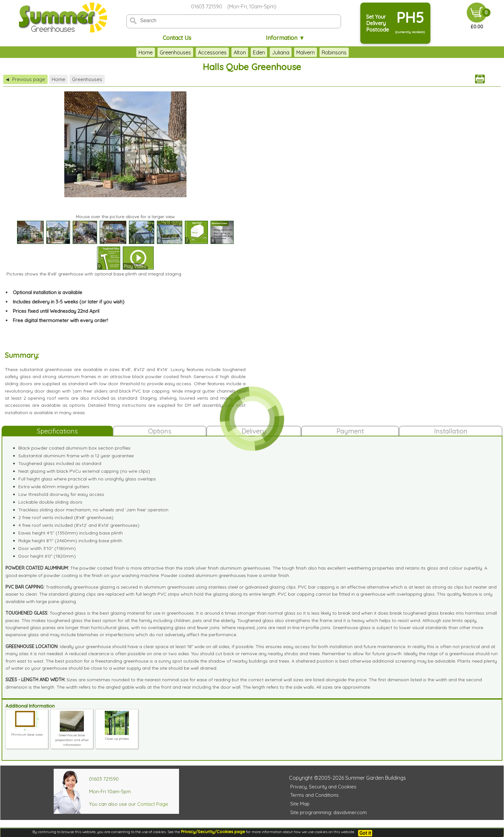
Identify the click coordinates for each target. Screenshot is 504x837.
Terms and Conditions (315, 795)
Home (146, 52)
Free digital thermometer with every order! (60, 320)
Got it (365, 833)
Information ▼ (285, 38)
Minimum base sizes (27, 732)
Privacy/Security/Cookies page (213, 832)
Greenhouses (175, 52)
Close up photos (117, 736)
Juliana (281, 52)
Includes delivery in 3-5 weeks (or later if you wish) (69, 302)
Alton (240, 52)
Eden (259, 52)
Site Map (300, 804)
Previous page (25, 79)
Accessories (212, 52)
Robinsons (334, 52)
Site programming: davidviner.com (328, 812)
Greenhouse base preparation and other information (72, 738)
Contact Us (177, 38)
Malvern (306, 52)
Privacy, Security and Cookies (323, 787)
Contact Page (153, 804)
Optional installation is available (48, 292)
